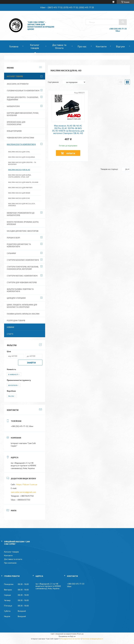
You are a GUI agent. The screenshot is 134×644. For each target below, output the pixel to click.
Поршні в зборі (13, 238)
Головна (14, 46)
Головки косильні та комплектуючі (23, 91)
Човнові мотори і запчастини (20, 138)
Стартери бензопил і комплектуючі (23, 260)
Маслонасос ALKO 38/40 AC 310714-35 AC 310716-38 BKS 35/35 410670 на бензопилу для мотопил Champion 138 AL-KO (68, 129)
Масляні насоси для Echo (19, 198)
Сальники (11, 253)
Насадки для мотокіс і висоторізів (23, 231)
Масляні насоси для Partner (20, 187)
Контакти (101, 46)
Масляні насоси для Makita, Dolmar (23, 182)
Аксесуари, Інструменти (18, 84)
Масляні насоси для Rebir (19, 193)
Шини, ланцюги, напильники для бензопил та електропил (22, 306)
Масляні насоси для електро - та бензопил (22, 163)
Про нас (82, 46)
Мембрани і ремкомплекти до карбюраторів (21, 214)
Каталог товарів (35, 46)
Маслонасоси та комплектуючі (21, 144)
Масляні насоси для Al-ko (19, 170)
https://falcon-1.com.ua (27, 484)
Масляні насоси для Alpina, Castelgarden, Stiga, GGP (20, 176)
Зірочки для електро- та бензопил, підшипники (23, 98)
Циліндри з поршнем (16, 298)
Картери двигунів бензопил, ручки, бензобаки (23, 114)
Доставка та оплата (13, 559)
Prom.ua (80, 634)
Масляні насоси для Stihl (19, 152)
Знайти (31, 363)
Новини (10, 327)
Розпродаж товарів (16, 320)
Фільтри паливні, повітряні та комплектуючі (20, 290)
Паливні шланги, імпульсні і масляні (23, 314)
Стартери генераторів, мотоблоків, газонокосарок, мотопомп (23, 268)
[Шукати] (123, 22)
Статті (10, 334)
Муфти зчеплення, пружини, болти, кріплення (23, 223)
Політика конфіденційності (93, 639)
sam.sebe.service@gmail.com (23, 492)
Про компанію (10, 563)
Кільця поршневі (14, 131)
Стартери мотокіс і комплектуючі (22, 276)
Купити (71, 153)
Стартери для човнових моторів (22, 282)
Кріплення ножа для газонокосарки (16, 123)
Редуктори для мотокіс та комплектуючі (19, 245)
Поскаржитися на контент (71, 639)
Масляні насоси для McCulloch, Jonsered (22, 204)
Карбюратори (13, 106)
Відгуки (120, 46)
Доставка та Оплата (59, 46)
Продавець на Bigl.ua (67, 636)
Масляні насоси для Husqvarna (22, 157)
